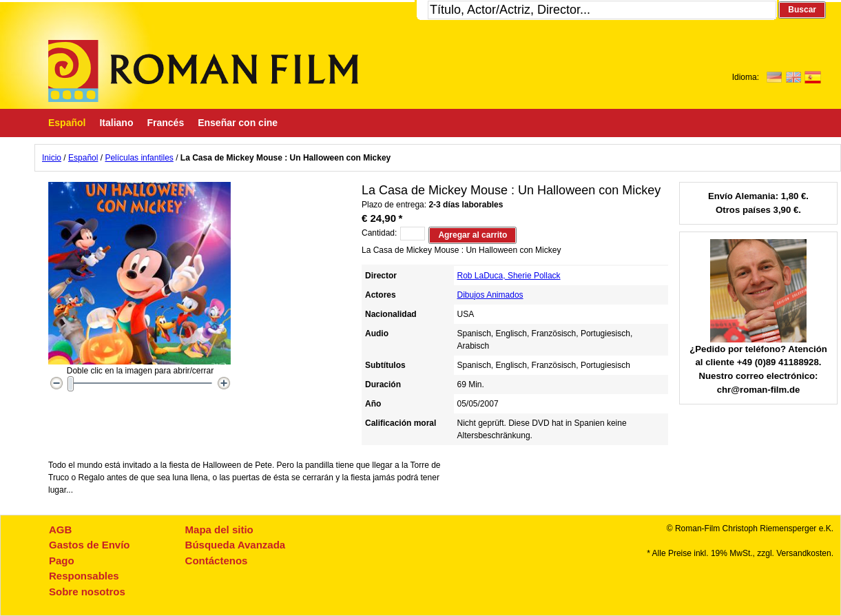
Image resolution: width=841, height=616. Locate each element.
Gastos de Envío (90, 545)
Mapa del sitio (219, 530)
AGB (60, 530)
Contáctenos (217, 561)
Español (83, 158)
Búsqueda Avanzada (236, 545)
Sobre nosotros (87, 592)
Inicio (52, 158)
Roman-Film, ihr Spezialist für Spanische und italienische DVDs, (203, 71)
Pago (62, 561)
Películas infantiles (139, 158)
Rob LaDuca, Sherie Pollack (509, 276)
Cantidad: (379, 233)
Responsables (84, 576)
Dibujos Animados (490, 295)
